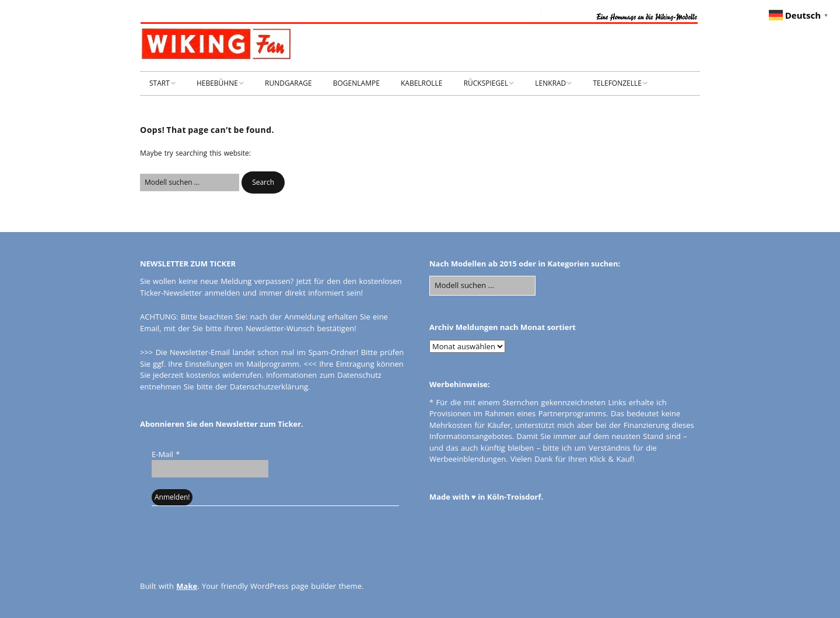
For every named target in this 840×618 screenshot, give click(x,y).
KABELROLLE (422, 83)
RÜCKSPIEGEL (486, 83)
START (160, 83)
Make (187, 586)
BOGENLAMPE (356, 83)
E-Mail (166, 454)
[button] (263, 182)
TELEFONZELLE (617, 83)
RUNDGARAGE (288, 83)
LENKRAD (550, 83)
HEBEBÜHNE (217, 83)
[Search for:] (190, 182)
